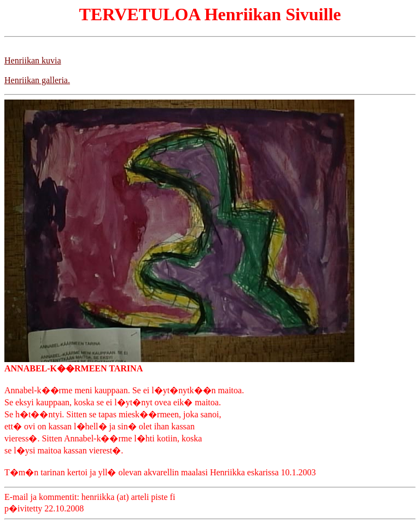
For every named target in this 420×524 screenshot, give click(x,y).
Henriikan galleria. (37, 80)
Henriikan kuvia (33, 60)
